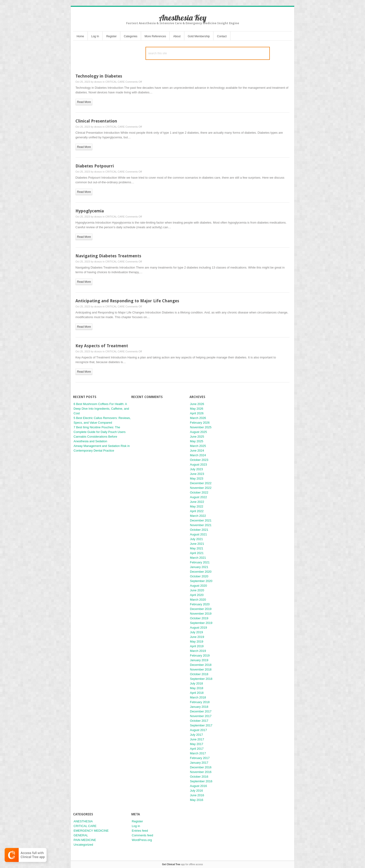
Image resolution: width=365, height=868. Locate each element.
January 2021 (199, 567)
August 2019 (198, 628)
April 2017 (197, 749)
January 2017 (199, 763)
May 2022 (197, 506)
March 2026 (198, 418)
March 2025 (198, 446)
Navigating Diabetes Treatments (108, 256)
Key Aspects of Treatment (102, 346)
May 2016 (197, 800)
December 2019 (201, 609)
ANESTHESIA (83, 821)
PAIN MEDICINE (85, 840)
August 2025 (198, 432)
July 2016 (196, 791)
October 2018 (199, 674)
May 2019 (197, 642)
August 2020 (198, 586)
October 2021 (199, 530)
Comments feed (142, 835)
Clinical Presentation (96, 121)
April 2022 (197, 511)
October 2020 (199, 576)
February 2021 (200, 562)
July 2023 (196, 469)
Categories (131, 36)
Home (80, 36)
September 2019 (201, 623)
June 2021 (197, 544)
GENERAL (81, 835)
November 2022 (201, 488)
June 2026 (197, 404)
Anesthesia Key (183, 18)
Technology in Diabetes (99, 76)
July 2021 (196, 539)
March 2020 (198, 600)
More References (155, 36)
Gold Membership (199, 36)
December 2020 (201, 572)
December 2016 (201, 767)
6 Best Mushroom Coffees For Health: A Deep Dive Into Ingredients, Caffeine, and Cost (101, 409)
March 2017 (198, 753)
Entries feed (140, 831)
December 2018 (201, 665)
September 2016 (201, 781)
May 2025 (197, 441)
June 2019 (197, 637)
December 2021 (201, 520)
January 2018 (199, 707)
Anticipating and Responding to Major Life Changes (127, 301)
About (177, 36)
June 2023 (197, 474)
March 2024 (198, 455)
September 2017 (201, 725)
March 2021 (198, 558)
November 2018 (201, 669)
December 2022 (201, 483)
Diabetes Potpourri (95, 166)
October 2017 (199, 721)
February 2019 (200, 655)
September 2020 (201, 581)
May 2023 (197, 478)
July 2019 (196, 632)
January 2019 (199, 660)
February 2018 (200, 702)
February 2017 (200, 758)
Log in (136, 826)
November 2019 (201, 614)
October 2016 (199, 777)
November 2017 (201, 716)
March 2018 (198, 697)
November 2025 (201, 427)
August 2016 (198, 786)
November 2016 (201, 772)
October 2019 (199, 618)
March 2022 (198, 516)
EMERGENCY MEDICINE (91, 831)
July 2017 (196, 735)
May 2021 (197, 548)
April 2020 (197, 595)
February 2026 (200, 423)
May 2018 (197, 688)
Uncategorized (83, 845)
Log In (95, 36)
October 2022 (199, 492)
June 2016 (197, 795)
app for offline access (182, 864)
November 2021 (201, 525)
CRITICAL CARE (115, 82)
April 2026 (197, 413)
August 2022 (198, 497)
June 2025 (197, 437)
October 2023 (199, 460)
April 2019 (197, 646)
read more (84, 102)
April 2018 (197, 693)
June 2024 (197, 451)
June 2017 (197, 739)
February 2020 (200, 604)
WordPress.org (142, 840)
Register (111, 36)
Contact (222, 36)
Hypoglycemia (90, 211)
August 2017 (198, 730)
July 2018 (196, 683)
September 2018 (201, 679)
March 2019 (198, 651)
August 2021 (198, 534)
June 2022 (197, 502)
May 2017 (197, 744)
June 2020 (197, 590)
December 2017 (201, 711)
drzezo (98, 82)
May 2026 (197, 409)
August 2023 (198, 465)
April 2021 (197, 553)
